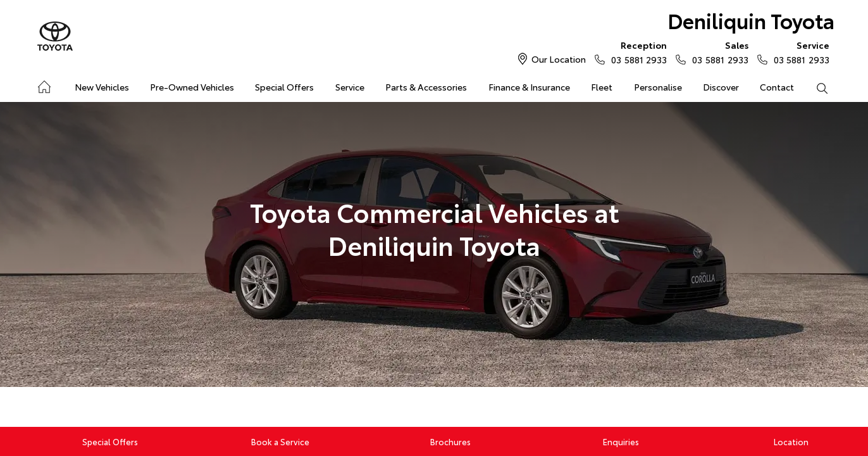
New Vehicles (102, 87)
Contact (777, 87)
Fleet (602, 87)
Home (43, 85)
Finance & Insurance (529, 87)
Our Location (559, 59)
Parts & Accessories (426, 87)
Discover (721, 87)
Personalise (658, 87)
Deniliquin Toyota (751, 20)
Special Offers (284, 87)
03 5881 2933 (636, 52)
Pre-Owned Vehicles (192, 87)
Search (817, 87)
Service (350, 87)
